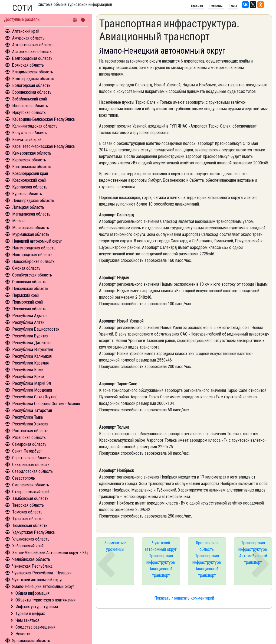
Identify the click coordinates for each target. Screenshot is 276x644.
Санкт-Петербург (27, 451)
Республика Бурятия (30, 336)
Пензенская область (30, 289)
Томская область (27, 512)
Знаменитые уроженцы (115, 546)
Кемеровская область (32, 153)
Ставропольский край (31, 492)
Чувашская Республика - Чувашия (42, 573)
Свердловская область (32, 471)
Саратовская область (31, 458)
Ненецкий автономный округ (37, 241)
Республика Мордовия (32, 390)
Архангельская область (33, 45)
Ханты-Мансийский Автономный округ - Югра (52, 553)
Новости (23, 634)
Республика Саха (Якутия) (35, 397)
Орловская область (29, 282)
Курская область (27, 194)
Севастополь (24, 478)
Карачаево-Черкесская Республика (43, 146)
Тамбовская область (30, 498)
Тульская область (28, 519)
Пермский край (25, 295)
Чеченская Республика (32, 566)
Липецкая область (28, 207)
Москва (19, 221)
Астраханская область (32, 52)
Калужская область (29, 133)
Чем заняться (27, 620)
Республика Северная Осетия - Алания (46, 404)
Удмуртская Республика (33, 532)
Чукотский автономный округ (38, 580)
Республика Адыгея (30, 316)
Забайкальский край (29, 99)
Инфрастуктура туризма (37, 607)
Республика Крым (28, 377)
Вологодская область (31, 85)
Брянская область (28, 65)
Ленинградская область (33, 201)
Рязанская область (29, 438)
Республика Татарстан (32, 410)
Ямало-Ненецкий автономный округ (43, 586)
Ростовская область (30, 431)
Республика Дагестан (31, 343)
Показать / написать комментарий (184, 598)
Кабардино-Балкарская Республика (43, 119)
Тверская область (28, 505)
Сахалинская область (31, 465)
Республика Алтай (28, 322)
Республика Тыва (27, 417)
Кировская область (29, 160)
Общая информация (32, 593)
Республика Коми (28, 370)
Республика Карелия (30, 363)
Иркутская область (29, 113)
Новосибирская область (33, 261)
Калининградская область (35, 126)
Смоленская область (31, 485)
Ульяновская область (31, 539)
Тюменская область (30, 526)
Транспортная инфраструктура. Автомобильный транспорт (253, 553)
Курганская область (30, 187)
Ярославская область (31, 641)
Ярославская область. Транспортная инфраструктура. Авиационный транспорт (207, 559)
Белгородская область (32, 58)
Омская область (26, 268)
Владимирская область (33, 72)
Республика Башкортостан (36, 329)
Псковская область (29, 309)
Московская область (31, 228)
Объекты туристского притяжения (45, 600)
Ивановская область (30, 106)
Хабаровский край (28, 546)
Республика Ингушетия (33, 349)
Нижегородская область (34, 248)
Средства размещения (35, 627)
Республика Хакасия (30, 424)
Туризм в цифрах (30, 614)
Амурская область (28, 38)
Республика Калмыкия (32, 356)
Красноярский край (29, 180)
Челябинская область (31, 559)
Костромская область (32, 167)
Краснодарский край (30, 173)
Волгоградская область (33, 79)
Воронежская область (32, 92)
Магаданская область (31, 214)
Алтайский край (26, 31)
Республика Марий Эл (32, 383)
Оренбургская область (32, 275)
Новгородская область (32, 255)
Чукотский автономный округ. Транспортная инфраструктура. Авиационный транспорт (161, 559)
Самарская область (29, 444)
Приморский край (27, 302)
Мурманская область (31, 234)
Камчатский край (27, 140)
